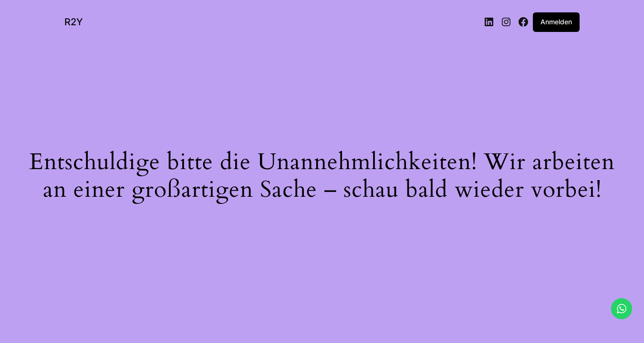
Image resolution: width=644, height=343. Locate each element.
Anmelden (556, 22)
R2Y (74, 22)
